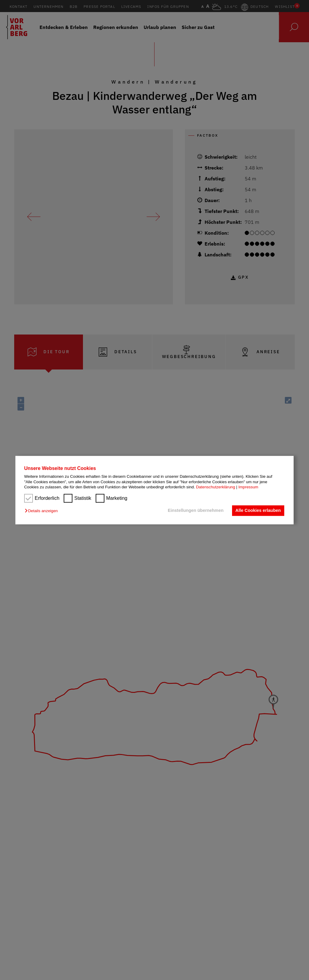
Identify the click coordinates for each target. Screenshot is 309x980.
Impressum (248, 487)
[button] (43, 511)
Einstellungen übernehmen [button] (196, 511)
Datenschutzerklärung (215, 487)
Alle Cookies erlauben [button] (258, 511)
